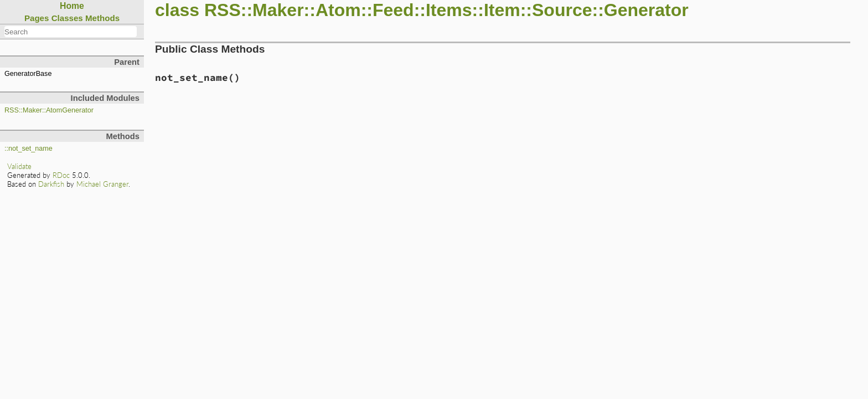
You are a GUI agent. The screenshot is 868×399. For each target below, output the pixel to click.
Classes (67, 18)
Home (72, 6)
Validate (19, 166)
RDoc (61, 175)
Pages (37, 18)
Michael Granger (102, 184)
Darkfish (51, 184)
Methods (102, 18)
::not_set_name (29, 149)
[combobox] (71, 32)
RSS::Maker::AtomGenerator (49, 110)
